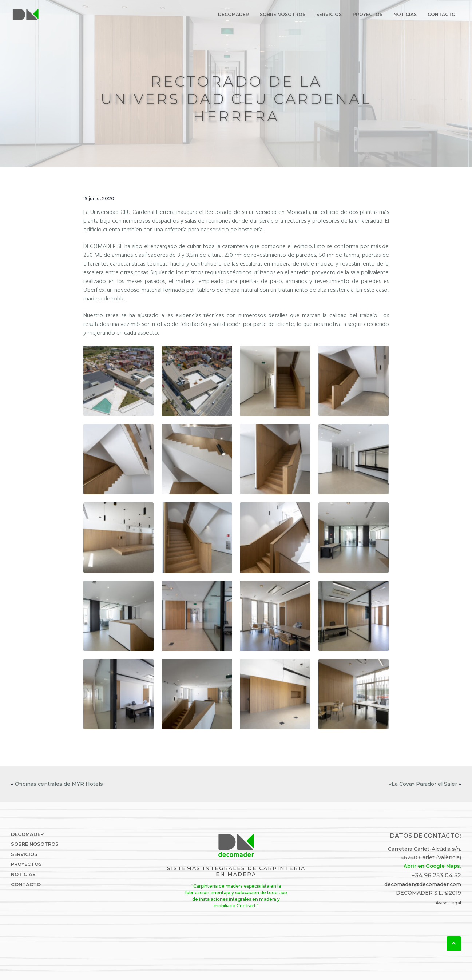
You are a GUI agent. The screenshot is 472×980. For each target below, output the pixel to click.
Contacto (26, 885)
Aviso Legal (448, 903)
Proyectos (26, 864)
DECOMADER (27, 834)
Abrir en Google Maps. (432, 866)
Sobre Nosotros (35, 844)
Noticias (23, 874)
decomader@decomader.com (423, 884)
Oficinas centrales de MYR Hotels (59, 784)
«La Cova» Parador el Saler (423, 784)
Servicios (24, 854)
